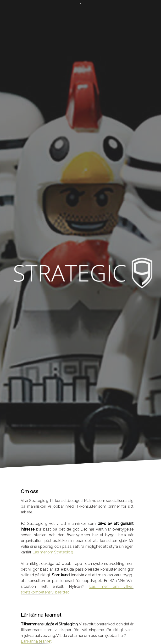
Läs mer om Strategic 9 (53, 552)
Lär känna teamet (36, 641)
